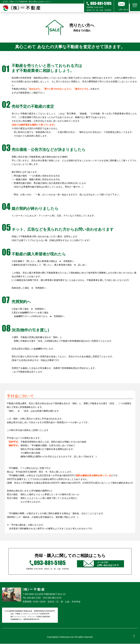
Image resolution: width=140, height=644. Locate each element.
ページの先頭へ (134, 638)
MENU (136, 6)
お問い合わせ (122, 10)
